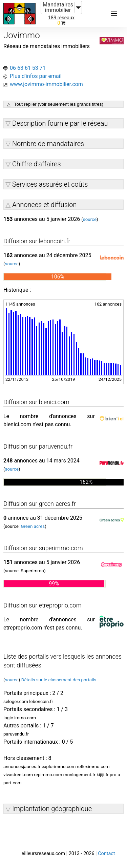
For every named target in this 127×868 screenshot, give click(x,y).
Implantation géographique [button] (52, 809)
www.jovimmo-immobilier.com (46, 84)
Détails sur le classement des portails (59, 680)
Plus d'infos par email (36, 76)
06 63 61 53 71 (28, 68)
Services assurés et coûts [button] (50, 184)
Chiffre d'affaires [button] (37, 164)
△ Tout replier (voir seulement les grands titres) (55, 104)
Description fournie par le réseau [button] (60, 123)
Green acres (33, 526)
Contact (106, 854)
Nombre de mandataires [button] (48, 144)
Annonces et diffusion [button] (45, 205)
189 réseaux (61, 18)
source (90, 219)
